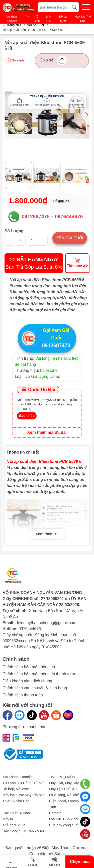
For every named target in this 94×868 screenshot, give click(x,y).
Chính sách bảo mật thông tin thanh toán (39, 674)
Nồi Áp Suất (35, 25)
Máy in (8, 819)
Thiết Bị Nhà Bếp (16, 801)
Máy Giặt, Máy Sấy (64, 783)
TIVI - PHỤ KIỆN (62, 777)
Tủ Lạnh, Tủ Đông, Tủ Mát (24, 783)
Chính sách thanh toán (23, 695)
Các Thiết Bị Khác (17, 813)
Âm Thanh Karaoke (12, 19)
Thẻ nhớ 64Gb (14, 825)
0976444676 (69, 216)
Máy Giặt (49, 19)
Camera (55, 813)
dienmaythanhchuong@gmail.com (46, 623)
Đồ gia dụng (63, 19)
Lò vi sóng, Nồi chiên (65, 795)
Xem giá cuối (70, 238)
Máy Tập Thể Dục (83, 19)
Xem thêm (47, 534)
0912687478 (36, 216)
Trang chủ (12, 25)
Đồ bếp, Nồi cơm (16, 789)
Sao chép (27, 416)
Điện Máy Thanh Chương (65, 848)
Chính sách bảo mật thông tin (29, 667)
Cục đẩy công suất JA (66, 825)
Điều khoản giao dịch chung (27, 681)
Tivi (27, 17)
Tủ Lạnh (37, 19)
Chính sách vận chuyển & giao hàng (35, 688)
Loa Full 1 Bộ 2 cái (64, 819)
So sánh (15, 60)
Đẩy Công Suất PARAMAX (23, 831)
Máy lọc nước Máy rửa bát (23, 795)
